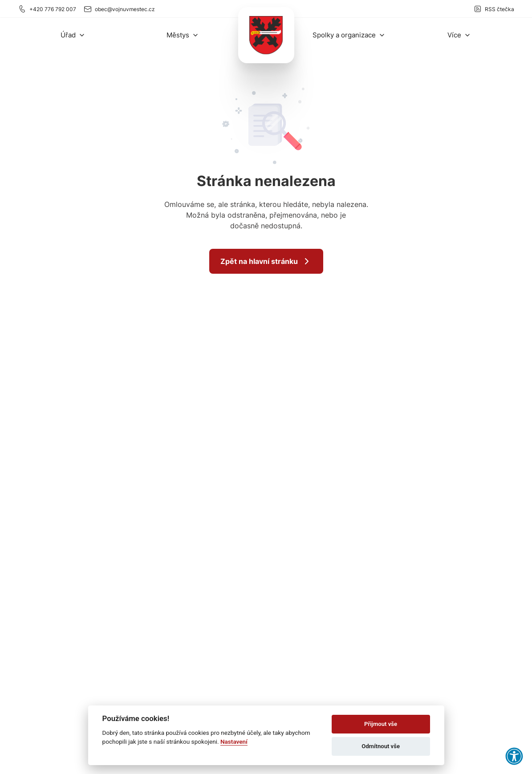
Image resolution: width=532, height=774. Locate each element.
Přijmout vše (381, 724)
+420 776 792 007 (47, 9)
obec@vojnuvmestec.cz (119, 9)
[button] (73, 35)
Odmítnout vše (381, 746)
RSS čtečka (494, 9)
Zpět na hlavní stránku (266, 261)
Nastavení (234, 742)
